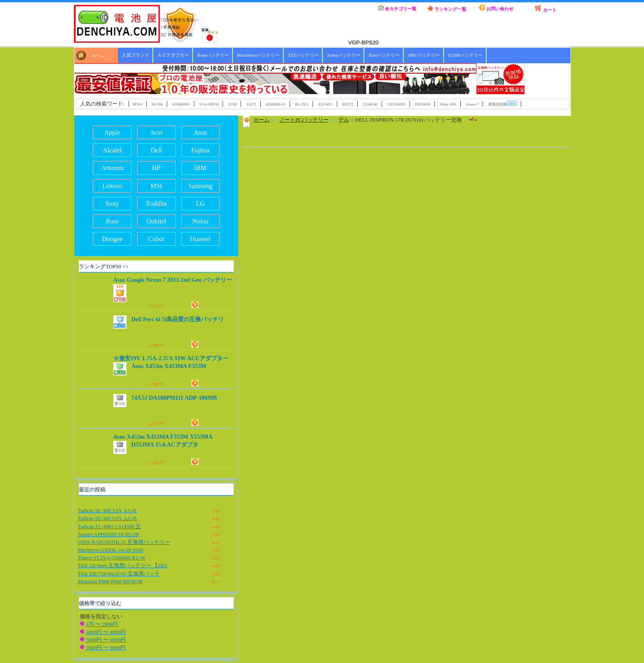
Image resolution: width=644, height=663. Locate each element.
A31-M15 (325, 104)
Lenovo (112, 186)
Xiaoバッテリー (384, 55)
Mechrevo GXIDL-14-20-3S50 (110, 550)
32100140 (370, 104)
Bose (112, 221)
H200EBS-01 (276, 104)
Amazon (112, 168)
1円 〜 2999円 (102, 624)
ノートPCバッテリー (304, 120)
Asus (200, 132)
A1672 (251, 104)
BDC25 (348, 104)
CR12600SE (396, 104)
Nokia (200, 221)
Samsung (200, 186)
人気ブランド (136, 55)
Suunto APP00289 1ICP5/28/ (108, 534)
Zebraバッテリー (344, 55)
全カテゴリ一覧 (397, 8)
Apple (112, 132)
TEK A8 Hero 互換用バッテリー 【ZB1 (122, 566)
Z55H (233, 104)
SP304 (137, 104)
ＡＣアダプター (173, 55)
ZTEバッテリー (303, 55)
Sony (112, 204)
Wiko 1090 (448, 104)
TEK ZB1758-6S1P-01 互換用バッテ (119, 574)
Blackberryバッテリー (258, 55)
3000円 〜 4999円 (106, 632)
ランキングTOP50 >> (103, 266)
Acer (156, 132)
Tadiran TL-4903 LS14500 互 (109, 527)
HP (156, 168)
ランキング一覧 (447, 8)
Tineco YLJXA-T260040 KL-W (112, 558)
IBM (200, 168)
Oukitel (156, 221)
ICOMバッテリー (465, 55)
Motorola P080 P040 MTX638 (110, 582)
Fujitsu (200, 150)
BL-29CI (302, 104)
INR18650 (423, 104)
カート (545, 9)
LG (200, 204)
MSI (156, 186)
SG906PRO (181, 104)
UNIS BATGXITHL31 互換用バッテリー (124, 542)
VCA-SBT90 (209, 104)
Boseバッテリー (213, 55)
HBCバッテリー (424, 55)
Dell (156, 150)
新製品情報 (503, 104)
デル (344, 120)
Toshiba (156, 204)
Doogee (112, 239)
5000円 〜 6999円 (106, 640)
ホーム (348, 8)
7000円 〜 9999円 (106, 648)
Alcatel (112, 150)
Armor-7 (472, 104)
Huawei (200, 239)
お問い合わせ (496, 8)
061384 (157, 104)
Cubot (156, 239)
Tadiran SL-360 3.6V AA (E (107, 511)
